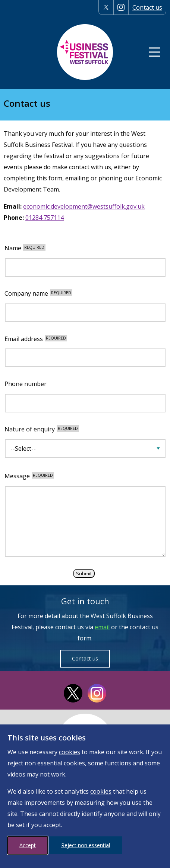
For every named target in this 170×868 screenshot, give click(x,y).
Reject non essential (86, 845)
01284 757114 (45, 218)
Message (29, 476)
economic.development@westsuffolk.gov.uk (84, 206)
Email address (36, 339)
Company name (38, 294)
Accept (28, 845)
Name (25, 248)
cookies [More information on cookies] (70, 752)
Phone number (26, 384)
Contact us (147, 7)
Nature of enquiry (42, 429)
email (102, 627)
